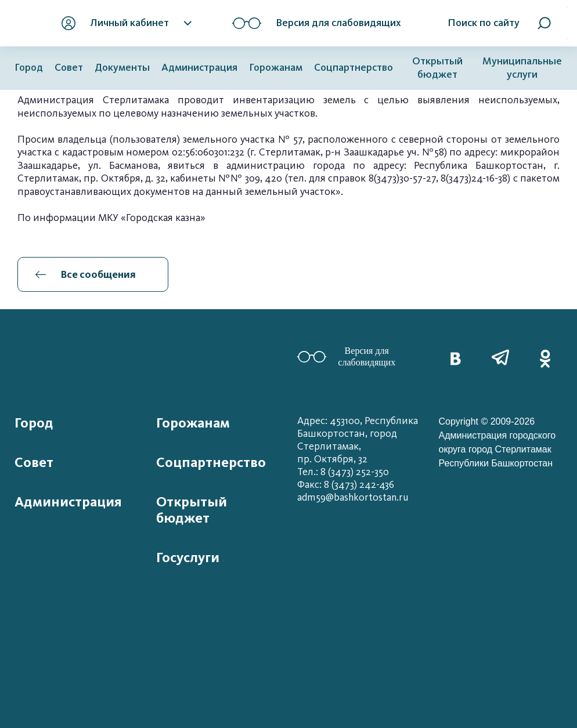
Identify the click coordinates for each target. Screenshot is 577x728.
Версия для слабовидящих (346, 356)
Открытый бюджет (437, 68)
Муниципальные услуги (522, 68)
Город (29, 68)
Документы (122, 68)
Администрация (199, 68)
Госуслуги (188, 557)
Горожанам (276, 68)
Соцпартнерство (354, 68)
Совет (69, 68)
